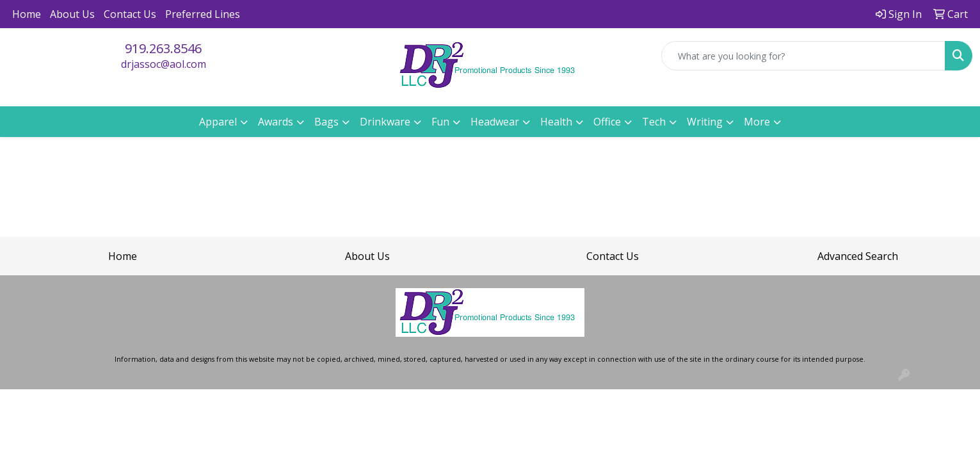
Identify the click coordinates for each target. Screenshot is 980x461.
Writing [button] (705, 122)
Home (27, 14)
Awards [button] (276, 122)
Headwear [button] (495, 122)
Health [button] (556, 122)
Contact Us (130, 14)
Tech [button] (654, 122)
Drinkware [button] (385, 122)
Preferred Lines (203, 14)
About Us (72, 14)
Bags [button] (326, 122)
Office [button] (607, 122)
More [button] (757, 122)
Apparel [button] (218, 122)
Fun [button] (440, 122)
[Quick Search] (803, 56)
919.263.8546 (163, 48)
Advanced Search (858, 256)
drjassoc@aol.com (164, 64)
